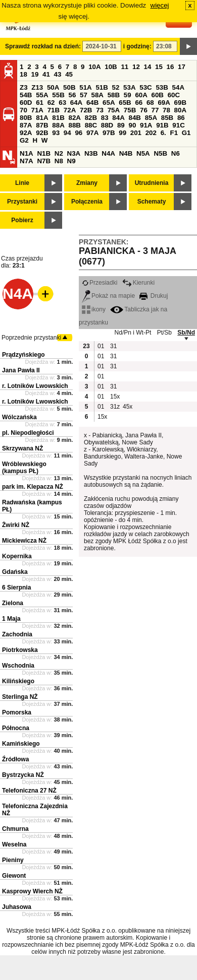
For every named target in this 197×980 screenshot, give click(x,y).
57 (84, 95)
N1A (27, 153)
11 (125, 67)
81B (58, 118)
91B (162, 125)
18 (23, 74)
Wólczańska (19, 417)
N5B (160, 153)
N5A (143, 153)
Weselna (14, 844)
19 (35, 74)
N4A (108, 153)
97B (109, 133)
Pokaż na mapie (108, 296)
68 (150, 103)
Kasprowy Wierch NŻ (32, 891)
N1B (44, 153)
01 (101, 346)
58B (114, 95)
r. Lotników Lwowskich (35, 386)
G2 (24, 140)
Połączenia (87, 202)
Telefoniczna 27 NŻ (29, 791)
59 (128, 95)
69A (164, 103)
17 (182, 67)
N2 (59, 153)
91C (178, 125)
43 (58, 74)
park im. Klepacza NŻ (33, 487)
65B (125, 103)
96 (79, 133)
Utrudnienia (152, 183)
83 (105, 118)
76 (144, 110)
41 (46, 74)
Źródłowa (15, 759)
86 (181, 118)
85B (167, 118)
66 (139, 103)
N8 (59, 161)
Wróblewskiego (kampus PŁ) (24, 468)
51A (85, 87)
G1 (186, 133)
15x (115, 397)
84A (118, 118)
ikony (94, 309)
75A (114, 110)
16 (170, 67)
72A (70, 110)
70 (23, 110)
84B (134, 118)
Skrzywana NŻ (22, 448)
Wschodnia (18, 666)
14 (148, 67)
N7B (44, 161)
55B (58, 95)
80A (180, 110)
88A (58, 125)
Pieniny (13, 860)
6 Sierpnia (16, 587)
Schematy (152, 202)
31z (115, 407)
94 (67, 133)
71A (37, 110)
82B (91, 118)
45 (69, 74)
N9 (71, 161)
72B (86, 110)
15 (159, 67)
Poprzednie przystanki (31, 338)
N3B (91, 153)
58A (97, 95)
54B (26, 95)
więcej (160, 5)
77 (155, 110)
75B (130, 110)
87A (26, 125)
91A (146, 125)
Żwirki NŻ (16, 525)
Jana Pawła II (21, 370)
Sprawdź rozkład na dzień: (43, 46)
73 (100, 110)
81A (42, 118)
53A (129, 87)
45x (128, 407)
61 (40, 103)
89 (121, 125)
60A (141, 95)
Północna (16, 728)
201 (136, 133)
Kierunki (138, 283)
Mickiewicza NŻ (24, 541)
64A (76, 103)
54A (178, 87)
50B (69, 87)
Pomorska (17, 712)
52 (116, 87)
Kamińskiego (21, 744)
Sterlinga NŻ (20, 697)
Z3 (24, 87)
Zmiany (87, 183)
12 (136, 67)
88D (107, 125)
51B (102, 87)
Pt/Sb (164, 333)
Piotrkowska (20, 650)
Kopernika (17, 556)
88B (74, 125)
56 (72, 95)
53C (145, 87)
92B (42, 133)
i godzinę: (137, 46)
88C (91, 125)
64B (92, 103)
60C (174, 95)
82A (74, 118)
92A (26, 133)
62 (51, 103)
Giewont (14, 876)
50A (53, 87)
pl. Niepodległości (28, 433)
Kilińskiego (18, 681)
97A (92, 133)
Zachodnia (17, 634)
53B (162, 87)
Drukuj (154, 296)
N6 (176, 153)
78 (166, 110)
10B (111, 67)
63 (62, 103)
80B (26, 118)
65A (109, 103)
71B (54, 110)
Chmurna (15, 829)
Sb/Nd (186, 333)
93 (56, 133)
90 (132, 125)
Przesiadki (100, 283)
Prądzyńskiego (23, 355)
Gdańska (15, 572)
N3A (74, 153)
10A (94, 67)
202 (151, 133)
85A (151, 118)
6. (163, 133)
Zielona (13, 603)
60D (26, 103)
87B (42, 125)
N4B (126, 153)
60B (158, 95)
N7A (27, 161)
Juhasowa (17, 907)
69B (180, 103)
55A (42, 95)
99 (122, 133)
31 (113, 346)
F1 (174, 133)
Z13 (37, 87)
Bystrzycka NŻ (23, 775)
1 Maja (11, 619)
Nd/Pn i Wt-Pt (133, 333)
